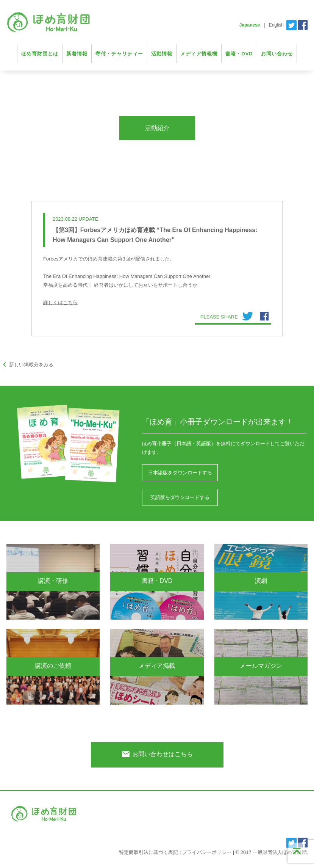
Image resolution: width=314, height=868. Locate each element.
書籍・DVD (239, 54)
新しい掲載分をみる (27, 365)
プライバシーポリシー (207, 852)
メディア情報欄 (199, 54)
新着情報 (77, 54)
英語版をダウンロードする (180, 497)
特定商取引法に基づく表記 (148, 852)
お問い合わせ (277, 54)
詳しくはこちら (60, 302)
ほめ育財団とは (40, 54)
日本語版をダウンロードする (180, 473)
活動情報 (162, 54)
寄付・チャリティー (119, 54)
